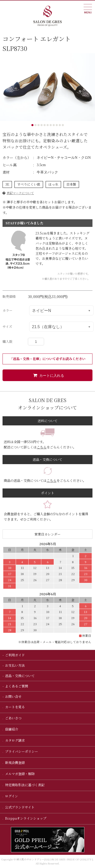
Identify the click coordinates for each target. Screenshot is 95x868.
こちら (42, 447)
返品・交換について (20, 676)
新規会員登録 (15, 763)
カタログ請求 (15, 740)
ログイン (11, 796)
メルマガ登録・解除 (20, 774)
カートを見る (15, 707)
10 (60, 125)
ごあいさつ (13, 718)
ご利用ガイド (15, 655)
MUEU (88, 9)
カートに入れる (48, 375)
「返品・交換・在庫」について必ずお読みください (48, 359)
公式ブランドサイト (19, 807)
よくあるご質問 (17, 686)
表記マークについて (20, 193)
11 (63, 125)
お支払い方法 (15, 665)
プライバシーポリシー (21, 751)
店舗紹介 (11, 729)
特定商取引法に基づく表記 (24, 785)
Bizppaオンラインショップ (25, 818)
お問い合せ (13, 696)
